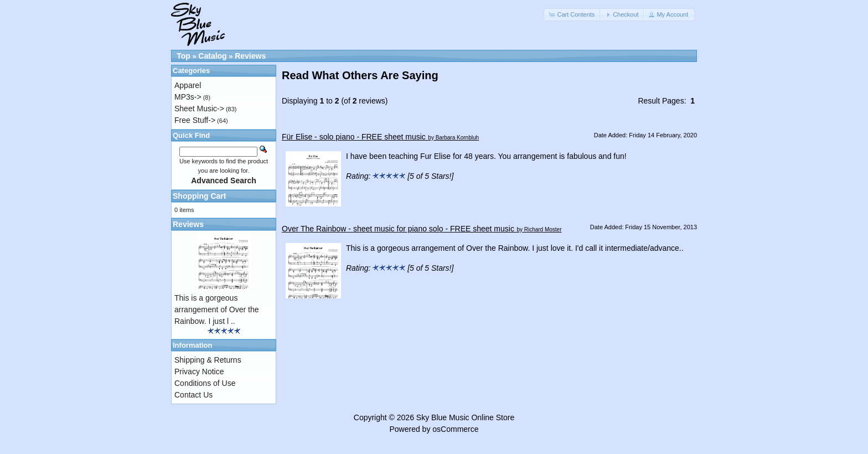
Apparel (188, 85)
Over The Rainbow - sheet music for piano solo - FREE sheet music (398, 229)
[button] (572, 15)
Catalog (212, 56)
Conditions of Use (205, 383)
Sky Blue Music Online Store (465, 417)
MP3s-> (188, 97)
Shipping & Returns (208, 360)
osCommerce (455, 429)
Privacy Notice (199, 372)
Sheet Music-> (199, 109)
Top (184, 56)
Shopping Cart (199, 196)
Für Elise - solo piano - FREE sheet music (354, 137)
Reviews (250, 56)
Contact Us (193, 395)
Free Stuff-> (195, 120)
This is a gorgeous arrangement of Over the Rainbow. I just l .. (217, 309)
